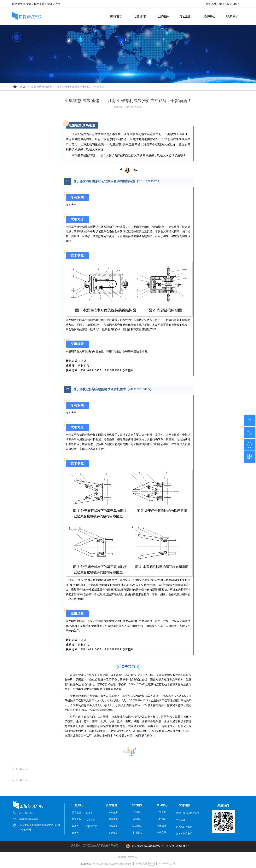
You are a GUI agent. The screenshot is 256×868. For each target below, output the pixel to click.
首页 (23, 87)
